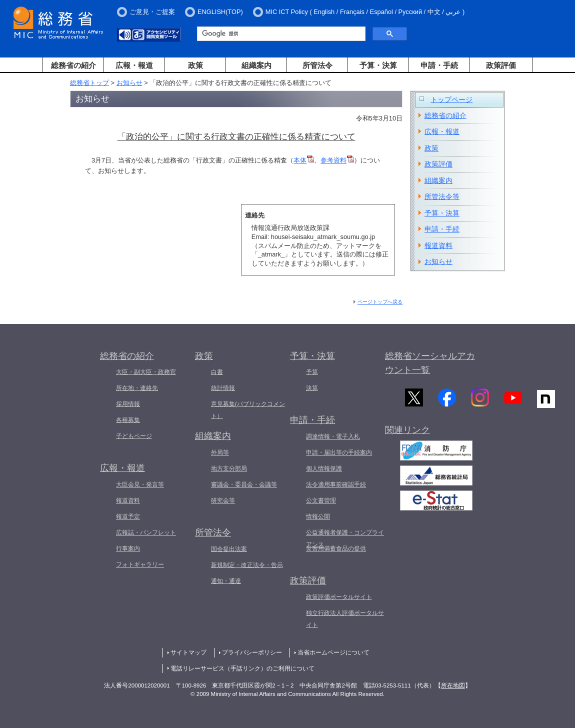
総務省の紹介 (73, 65)
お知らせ (129, 83)
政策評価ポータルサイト (339, 597)
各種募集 (128, 420)
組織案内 (256, 65)
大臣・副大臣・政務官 (146, 372)
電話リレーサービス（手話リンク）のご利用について (242, 668)
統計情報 (223, 388)
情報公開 (318, 516)
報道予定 (128, 516)
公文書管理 (321, 500)
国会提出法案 (229, 549)
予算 (312, 372)
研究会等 (223, 500)
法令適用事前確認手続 (336, 484)
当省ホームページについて (333, 652)
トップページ (451, 99)
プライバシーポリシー (252, 652)
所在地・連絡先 (137, 388)
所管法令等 (442, 196)
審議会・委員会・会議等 (244, 484)
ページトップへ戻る (380, 302)
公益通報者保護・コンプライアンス (345, 538)
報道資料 (438, 245)
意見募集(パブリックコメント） (248, 410)
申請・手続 (439, 65)
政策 (195, 65)
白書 (217, 372)
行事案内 (128, 548)
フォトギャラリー (140, 564)
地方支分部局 (229, 468)
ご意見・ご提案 (152, 12)
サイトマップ (188, 652)
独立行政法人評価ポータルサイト (345, 619)
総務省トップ (89, 83)
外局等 (220, 452)
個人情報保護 (324, 468)
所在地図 (453, 685)
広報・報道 (134, 65)
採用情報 (128, 404)
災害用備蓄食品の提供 (336, 548)
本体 (304, 160)
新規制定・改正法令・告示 (247, 565)
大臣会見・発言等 (140, 484)
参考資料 (337, 160)
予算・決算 (378, 65)
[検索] (280, 34)
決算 (312, 388)
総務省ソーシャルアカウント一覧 (430, 363)
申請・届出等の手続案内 (339, 452)
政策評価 (501, 65)
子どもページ (134, 436)
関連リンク (407, 433)
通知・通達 (226, 581)
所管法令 (317, 65)
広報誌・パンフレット (146, 532)
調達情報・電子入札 (333, 436)
